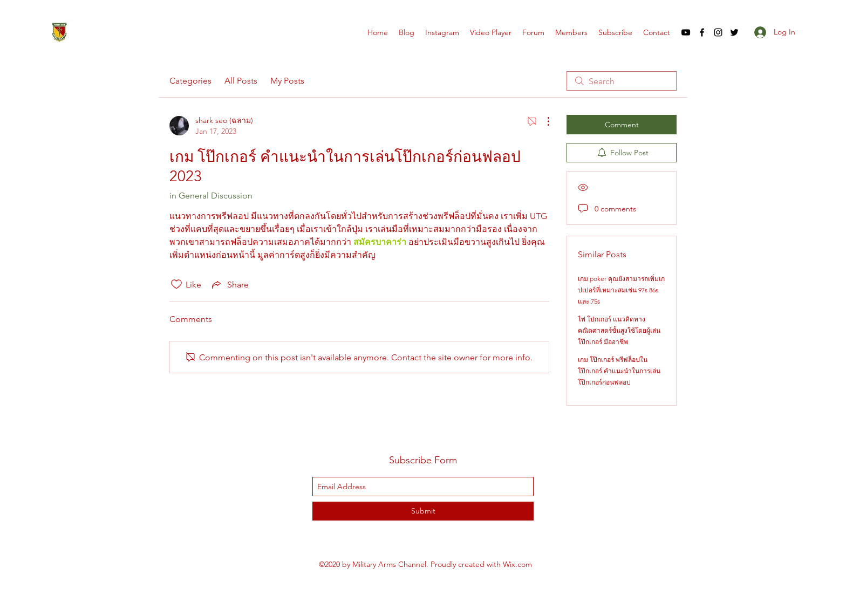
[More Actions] (543, 121)
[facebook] (702, 32)
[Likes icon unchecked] (176, 284)
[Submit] (423, 511)
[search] (622, 81)
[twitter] (734, 32)
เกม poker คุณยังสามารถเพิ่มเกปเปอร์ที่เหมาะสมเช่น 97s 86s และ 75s (621, 290)
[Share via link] (229, 284)
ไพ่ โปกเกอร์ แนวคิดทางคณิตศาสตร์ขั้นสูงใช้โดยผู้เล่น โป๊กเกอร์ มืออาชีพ (619, 330)
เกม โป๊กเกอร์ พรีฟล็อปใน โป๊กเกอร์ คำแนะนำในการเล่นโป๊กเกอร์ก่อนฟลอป (619, 371)
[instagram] (718, 32)
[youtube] (686, 32)
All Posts (241, 81)
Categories (190, 81)
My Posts (287, 81)
